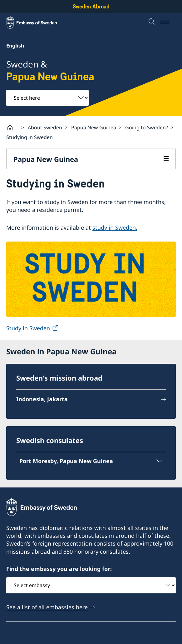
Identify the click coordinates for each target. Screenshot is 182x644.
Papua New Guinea (94, 127)
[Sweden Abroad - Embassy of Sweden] (37, 22)
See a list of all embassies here (47, 607)
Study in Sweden (28, 328)
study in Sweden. (115, 227)
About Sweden (45, 127)
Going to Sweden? (147, 127)
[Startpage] (12, 127)
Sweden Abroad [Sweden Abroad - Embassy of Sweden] (91, 6)
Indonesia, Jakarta (42, 399)
